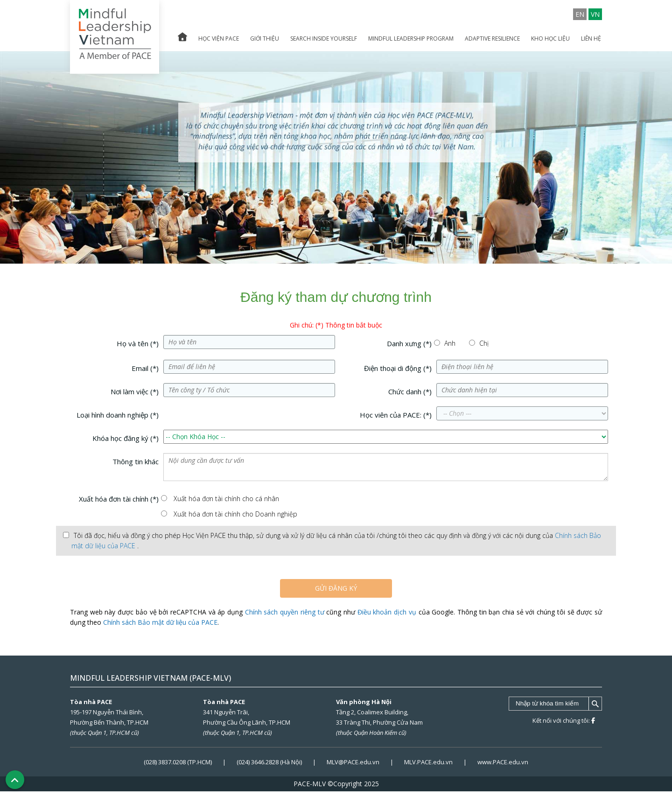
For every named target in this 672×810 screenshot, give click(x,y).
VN (595, 14)
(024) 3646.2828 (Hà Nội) (269, 762)
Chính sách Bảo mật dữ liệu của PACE (160, 622)
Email (145, 368)
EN (580, 14)
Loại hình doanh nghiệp (118, 415)
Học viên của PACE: (396, 415)
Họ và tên (138, 343)
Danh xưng (409, 343)
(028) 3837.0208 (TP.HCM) (178, 762)
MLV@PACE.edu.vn (353, 762)
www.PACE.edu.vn (503, 762)
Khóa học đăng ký (126, 438)
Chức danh (410, 391)
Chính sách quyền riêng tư (285, 612)
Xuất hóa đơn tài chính (119, 499)
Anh (450, 343)
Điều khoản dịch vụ (387, 612)
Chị (484, 343)
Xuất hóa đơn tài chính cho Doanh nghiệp (235, 514)
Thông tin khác (136, 461)
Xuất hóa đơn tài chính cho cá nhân (226, 499)
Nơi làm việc (135, 391)
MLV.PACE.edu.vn (428, 762)
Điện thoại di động (398, 368)
